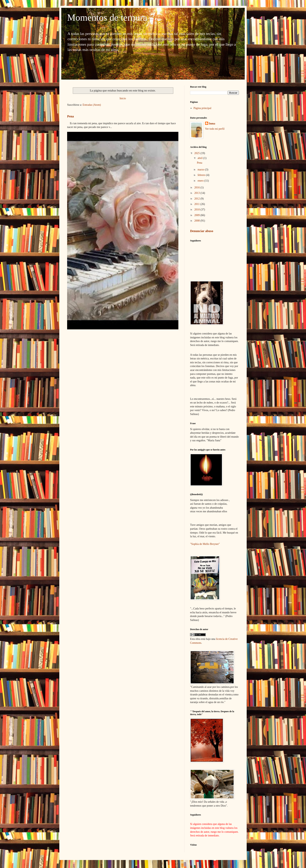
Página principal (202, 108)
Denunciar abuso (202, 231)
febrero (202, 175)
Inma (212, 124)
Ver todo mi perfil (215, 129)
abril (200, 158)
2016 (197, 188)
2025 (197, 153)
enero (201, 181)
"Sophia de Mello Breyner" (205, 544)
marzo (201, 170)
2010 (197, 210)
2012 (197, 199)
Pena (71, 116)
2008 (197, 221)
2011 (197, 204)
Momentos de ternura (107, 17)
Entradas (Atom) (92, 105)
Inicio (123, 98)
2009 (197, 215)
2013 (197, 193)
